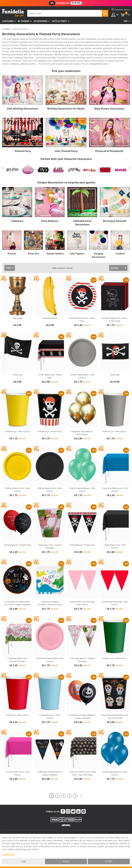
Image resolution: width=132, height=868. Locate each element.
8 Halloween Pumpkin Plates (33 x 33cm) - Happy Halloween (17, 595)
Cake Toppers (77, 245)
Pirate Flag (17, 366)
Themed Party (23, 143)
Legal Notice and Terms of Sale (101, 833)
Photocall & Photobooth (109, 143)
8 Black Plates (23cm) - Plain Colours (50, 481)
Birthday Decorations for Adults (66, 100)
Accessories (41, 21)
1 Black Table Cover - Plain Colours (115, 538)
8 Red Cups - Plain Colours (17, 707)
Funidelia (6, 29)
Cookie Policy (9, 854)
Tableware (17, 213)
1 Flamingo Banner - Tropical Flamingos (82, 651)
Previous (3, 160)
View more (10, 55)
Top (126, 21)
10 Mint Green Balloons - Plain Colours (82, 481)
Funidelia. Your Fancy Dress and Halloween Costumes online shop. (13, 13)
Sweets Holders (55, 245)
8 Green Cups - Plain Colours (115, 650)
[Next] (81, 787)
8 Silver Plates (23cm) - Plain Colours (82, 368)
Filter (9, 260)
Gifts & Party (59, 21)
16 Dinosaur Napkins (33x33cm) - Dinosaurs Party (50, 595)
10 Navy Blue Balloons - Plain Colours (115, 765)
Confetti (120, 245)
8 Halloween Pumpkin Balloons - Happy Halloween (82, 708)
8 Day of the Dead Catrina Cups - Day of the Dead (115, 708)
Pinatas (12, 245)
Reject (66, 861)
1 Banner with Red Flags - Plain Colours (115, 595)
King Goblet (17, 310)
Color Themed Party (66, 143)
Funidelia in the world (97, 830)
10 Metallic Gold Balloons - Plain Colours (82, 425)
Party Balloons (50, 213)
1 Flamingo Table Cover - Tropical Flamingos (17, 651)
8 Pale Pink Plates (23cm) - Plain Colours (50, 651)
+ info (23, 861)
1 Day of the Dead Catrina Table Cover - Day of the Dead (82, 765)
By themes (24, 21)
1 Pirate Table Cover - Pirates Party (50, 368)
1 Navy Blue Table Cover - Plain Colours (115, 481)
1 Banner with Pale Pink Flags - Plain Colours (82, 595)
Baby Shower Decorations (109, 100)
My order (52, 830)
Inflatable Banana (50, 310)
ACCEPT (109, 861)
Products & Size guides (58, 833)
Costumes (8, 21)
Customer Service (23, 828)
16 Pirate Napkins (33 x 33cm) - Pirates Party (115, 311)
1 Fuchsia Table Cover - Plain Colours (17, 765)
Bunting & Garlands (115, 213)
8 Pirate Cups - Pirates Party (50, 423)
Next (129, 160)
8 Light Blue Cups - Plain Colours (50, 708)
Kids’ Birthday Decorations (23, 100)
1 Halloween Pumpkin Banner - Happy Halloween (50, 765)
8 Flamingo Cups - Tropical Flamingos (50, 538)
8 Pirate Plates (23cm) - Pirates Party (82, 311)
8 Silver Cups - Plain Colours (115, 423)
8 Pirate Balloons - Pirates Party (17, 537)
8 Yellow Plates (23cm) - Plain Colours (17, 481)
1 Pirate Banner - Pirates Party (82, 537)
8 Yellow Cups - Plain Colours (17, 423)
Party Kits (33, 245)
